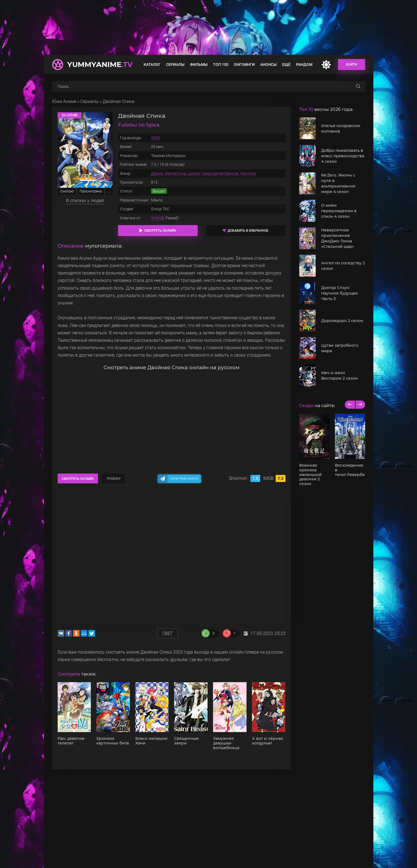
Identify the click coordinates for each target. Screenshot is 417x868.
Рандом (304, 65)
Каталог (152, 65)
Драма (157, 173)
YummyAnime (100, 65)
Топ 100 (221, 65)
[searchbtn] (358, 86)
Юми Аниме (64, 101)
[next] (360, 405)
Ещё (286, 65)
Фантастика (175, 173)
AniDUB (157, 218)
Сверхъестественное (220, 173)
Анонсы (268, 65)
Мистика (248, 173)
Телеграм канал (184, 479)
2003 (155, 138)
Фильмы (199, 65)
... (109, 191)
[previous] (350, 405)
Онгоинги (244, 65)
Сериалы (175, 65)
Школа (194, 173)
